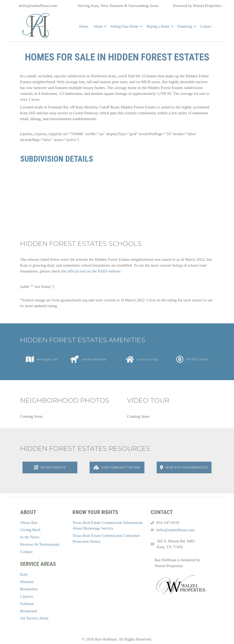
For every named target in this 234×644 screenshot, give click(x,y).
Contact (206, 26)
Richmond (29, 611)
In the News (30, 537)
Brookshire (29, 589)
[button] (105, 26)
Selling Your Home (124, 26)
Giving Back (30, 530)
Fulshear (27, 604)
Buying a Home (158, 26)
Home (84, 26)
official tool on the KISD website (94, 271)
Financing (185, 26)
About (98, 26)
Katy (24, 574)
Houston (27, 582)
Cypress (27, 596)
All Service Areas (34, 618)
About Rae (29, 523)
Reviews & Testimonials (40, 544)
